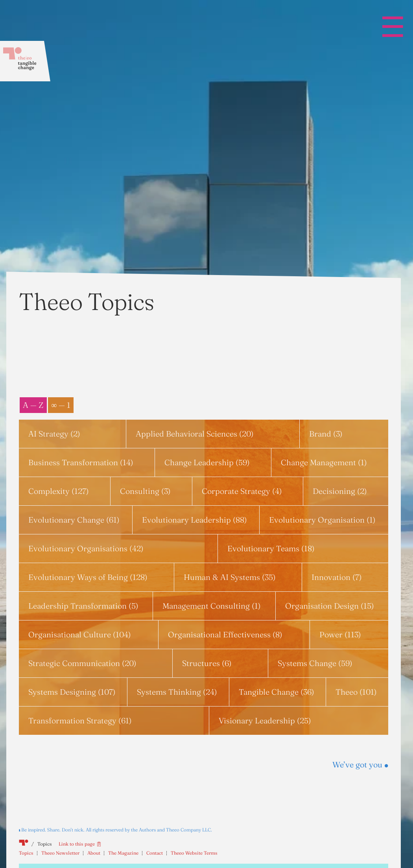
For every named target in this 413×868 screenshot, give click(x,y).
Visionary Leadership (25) (265, 720)
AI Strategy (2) (54, 434)
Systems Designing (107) (72, 692)
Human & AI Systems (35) (230, 577)
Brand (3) (326, 434)
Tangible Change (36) (277, 692)
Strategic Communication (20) (82, 663)
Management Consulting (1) (212, 606)
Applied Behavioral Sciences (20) (195, 434)
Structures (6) (207, 663)
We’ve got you (360, 764)
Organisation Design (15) (330, 606)
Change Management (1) (324, 462)
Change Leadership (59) (207, 462)
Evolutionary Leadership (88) (195, 520)
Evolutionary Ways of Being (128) (88, 577)
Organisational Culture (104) (80, 634)
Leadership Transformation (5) (83, 606)
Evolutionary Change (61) (74, 520)
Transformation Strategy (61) (80, 720)
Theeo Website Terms (194, 853)
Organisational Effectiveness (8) (225, 634)
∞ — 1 (61, 405)
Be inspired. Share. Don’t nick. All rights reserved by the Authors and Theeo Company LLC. (117, 830)
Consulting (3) (145, 491)
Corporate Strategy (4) (242, 491)
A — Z (33, 405)
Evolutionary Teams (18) (271, 548)
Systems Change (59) (315, 663)
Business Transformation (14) (81, 462)
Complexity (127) (59, 491)
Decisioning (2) (340, 491)
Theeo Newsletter (60, 853)
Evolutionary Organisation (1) (322, 520)
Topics (26, 853)
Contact (155, 853)
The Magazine (123, 853)
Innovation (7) (337, 577)
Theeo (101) (356, 692)
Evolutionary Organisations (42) (86, 548)
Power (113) (340, 634)
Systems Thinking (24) (177, 692)
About (94, 853)
